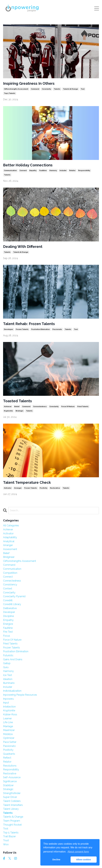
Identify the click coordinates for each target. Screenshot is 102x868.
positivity (44, 488)
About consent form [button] (78, 852)
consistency (10, 585)
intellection (9, 707)
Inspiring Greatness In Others (29, 83)
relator (72, 170)
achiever (8, 406)
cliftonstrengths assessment (16, 89)
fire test (8, 632)
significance (10, 781)
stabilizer (8, 785)
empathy (33, 170)
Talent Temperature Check (27, 483)
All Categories (11, 525)
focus (7, 636)
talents (57, 89)
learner (7, 718)
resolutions (10, 766)
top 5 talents (10, 93)
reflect (7, 758)
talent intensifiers (13, 805)
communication (10, 170)
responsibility (84, 170)
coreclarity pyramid (14, 596)
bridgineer (9, 557)
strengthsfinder (12, 793)
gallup (7, 663)
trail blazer (9, 836)
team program (12, 821)
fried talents (83, 406)
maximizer (9, 730)
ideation (8, 679)
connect (23, 170)
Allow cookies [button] (84, 860)
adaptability (10, 537)
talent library (11, 809)
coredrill (8, 600)
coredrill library (12, 604)
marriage (8, 726)
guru (6, 667)
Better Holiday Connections (28, 165)
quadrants (9, 754)
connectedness (40, 406)
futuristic (8, 655)
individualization (12, 691)
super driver (10, 797)
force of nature (68, 406)
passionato (57, 329)
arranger (18, 488)
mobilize (8, 734)
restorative (55, 488)
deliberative (10, 608)
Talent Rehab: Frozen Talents (29, 324)
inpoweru (8, 699)
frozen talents (22, 329)
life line (8, 722)
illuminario (9, 683)
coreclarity (46, 89)
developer (9, 329)
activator (8, 488)
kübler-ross (10, 714)
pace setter (10, 742)
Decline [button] (56, 860)
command (35, 89)
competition (10, 573)
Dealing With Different (23, 247)
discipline (8, 616)
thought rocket (12, 825)
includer (63, 170)
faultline (43, 170)
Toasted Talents (17, 401)
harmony (53, 170)
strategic (19, 411)
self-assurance (12, 777)
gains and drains (13, 659)
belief (17, 406)
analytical (9, 541)
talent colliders (12, 801)
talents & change (70, 89)
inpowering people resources (20, 695)
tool (83, 89)
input (6, 703)
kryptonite (8, 411)
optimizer (9, 738)
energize (8, 624)
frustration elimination (41, 329)
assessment (10, 549)
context (8, 589)
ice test (8, 675)
